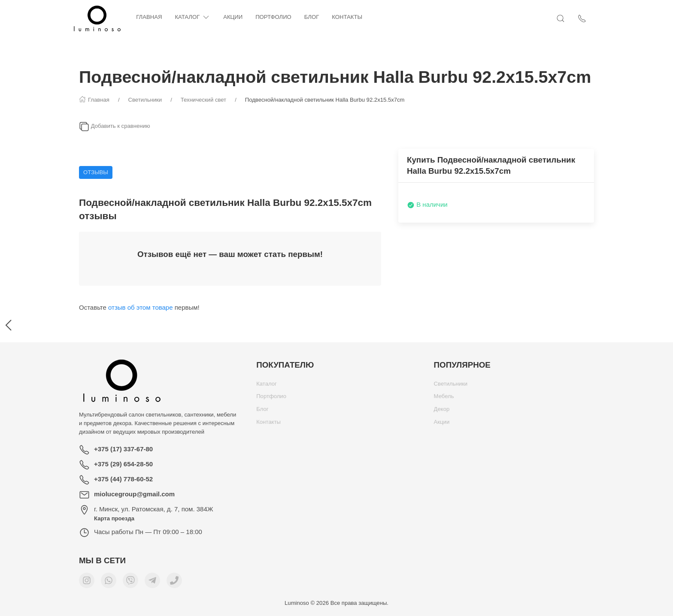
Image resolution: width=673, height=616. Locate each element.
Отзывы (96, 172)
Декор (442, 411)
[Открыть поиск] (568, 18)
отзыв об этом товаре (141, 307)
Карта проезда (114, 518)
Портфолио (281, 17)
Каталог (200, 17)
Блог (320, 17)
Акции (241, 17)
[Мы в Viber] (130, 583)
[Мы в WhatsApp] (109, 583)
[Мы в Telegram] (152, 583)
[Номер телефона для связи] (174, 583)
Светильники (451, 386)
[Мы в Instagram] (87, 583)
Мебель (444, 398)
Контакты (355, 17)
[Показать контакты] (590, 18)
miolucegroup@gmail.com (134, 494)
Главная (157, 17)
